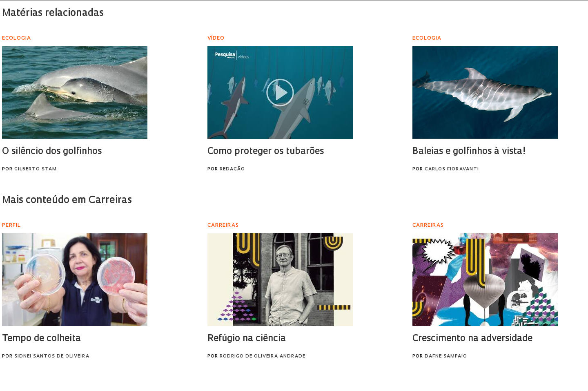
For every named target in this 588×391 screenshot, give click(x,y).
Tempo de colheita (41, 339)
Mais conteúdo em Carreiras (67, 201)
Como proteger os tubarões (266, 152)
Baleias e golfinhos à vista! (469, 152)
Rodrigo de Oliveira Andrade (263, 356)
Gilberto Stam (36, 169)
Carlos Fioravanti (452, 169)
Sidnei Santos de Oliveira (52, 356)
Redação (232, 169)
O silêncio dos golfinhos (52, 152)
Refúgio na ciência (247, 339)
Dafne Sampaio (446, 356)
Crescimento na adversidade (472, 339)
